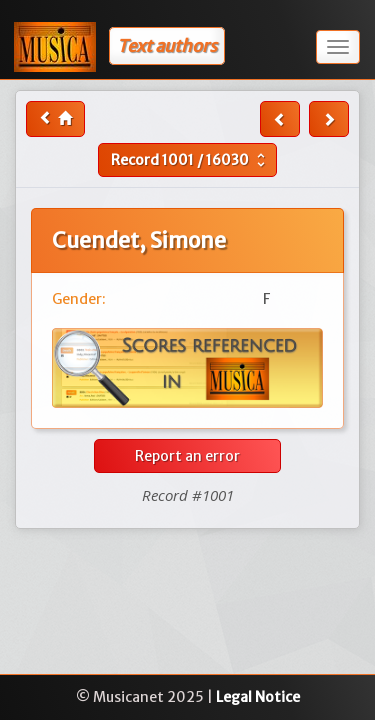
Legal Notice (258, 697)
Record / (190, 160)
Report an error (187, 456)
